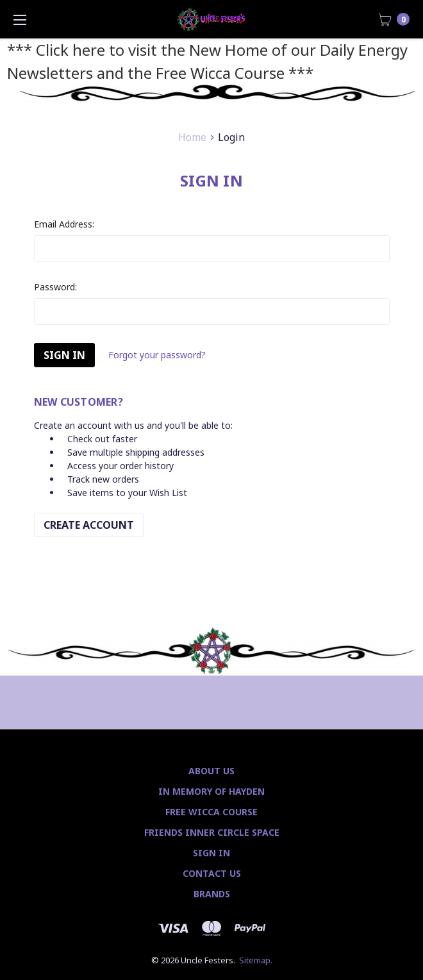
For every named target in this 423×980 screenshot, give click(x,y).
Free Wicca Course (211, 812)
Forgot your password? (157, 355)
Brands (212, 894)
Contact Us (212, 873)
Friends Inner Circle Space (212, 832)
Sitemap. (256, 960)
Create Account (89, 525)
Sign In (211, 853)
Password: (55, 287)
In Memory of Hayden (211, 791)
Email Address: (64, 224)
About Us (211, 771)
